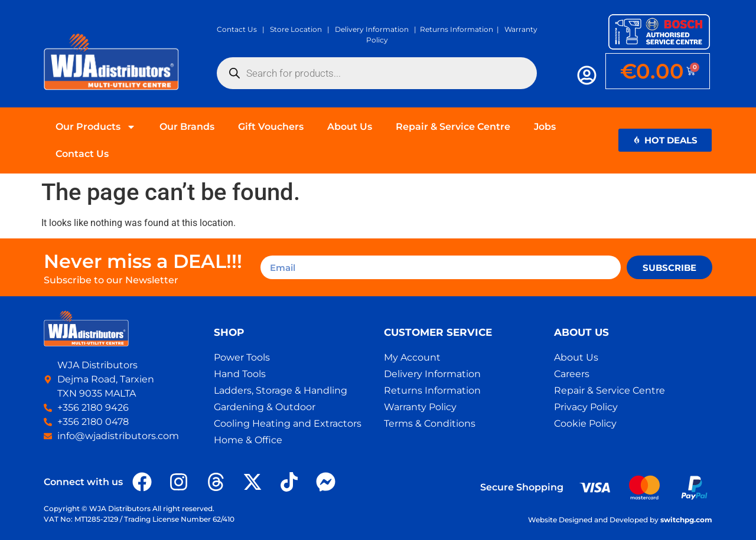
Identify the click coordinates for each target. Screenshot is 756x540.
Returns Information (457, 29)
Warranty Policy (420, 407)
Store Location (296, 29)
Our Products (96, 127)
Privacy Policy (586, 407)
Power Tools (242, 357)
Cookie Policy (585, 423)
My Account (412, 357)
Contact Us (237, 29)
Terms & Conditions (430, 423)
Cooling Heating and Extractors (288, 423)
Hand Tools (240, 374)
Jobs (545, 127)
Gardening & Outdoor (265, 407)
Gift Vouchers (271, 127)
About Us (350, 127)
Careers (572, 374)
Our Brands (187, 127)
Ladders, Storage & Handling (281, 390)
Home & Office (248, 440)
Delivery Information (372, 29)
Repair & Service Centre (453, 127)
